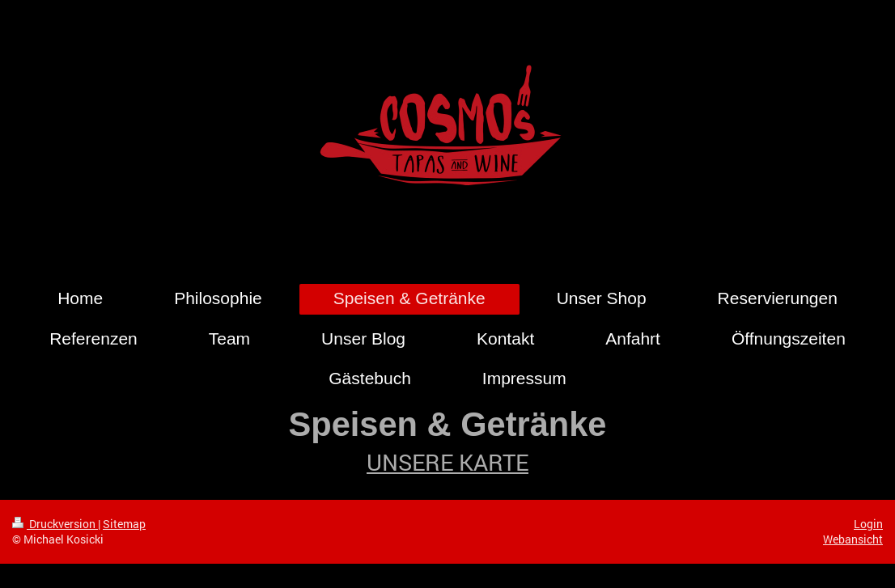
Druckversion (55, 524)
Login (868, 524)
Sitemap (124, 524)
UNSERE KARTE (447, 462)
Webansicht (853, 539)
